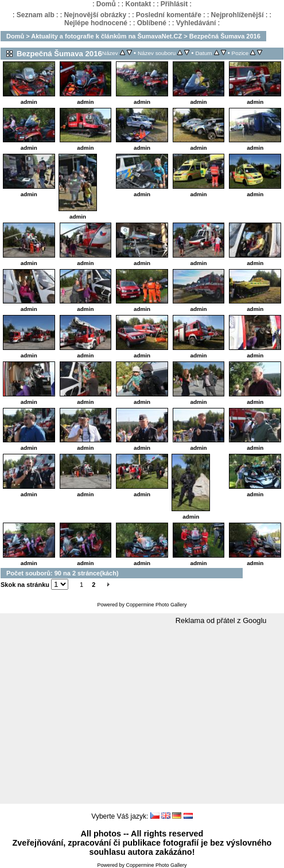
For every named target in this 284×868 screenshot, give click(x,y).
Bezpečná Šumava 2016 (225, 36)
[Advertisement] (142, 715)
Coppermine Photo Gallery (156, 605)
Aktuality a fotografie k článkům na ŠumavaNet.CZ (106, 36)
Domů (106, 4)
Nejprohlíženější (238, 15)
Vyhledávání (196, 23)
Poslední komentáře (169, 15)
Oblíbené (152, 23)
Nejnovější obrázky (95, 15)
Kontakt (138, 4)
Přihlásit (174, 4)
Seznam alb (36, 15)
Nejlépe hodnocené (96, 23)
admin (29, 102)
